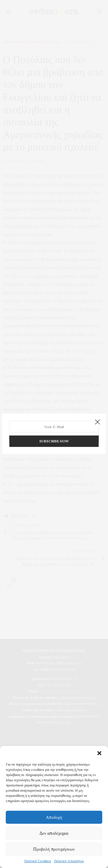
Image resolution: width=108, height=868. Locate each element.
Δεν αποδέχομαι (54, 833)
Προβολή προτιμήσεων (54, 849)
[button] (99, 753)
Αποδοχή (54, 817)
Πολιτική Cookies (38, 861)
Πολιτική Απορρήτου (69, 861)
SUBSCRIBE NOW (54, 440)
